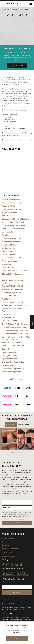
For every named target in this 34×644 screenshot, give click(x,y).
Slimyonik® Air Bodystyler (13, 274)
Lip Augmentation (9, 359)
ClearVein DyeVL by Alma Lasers (15, 330)
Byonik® (5, 349)
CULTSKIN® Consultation (12, 238)
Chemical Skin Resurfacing (13, 362)
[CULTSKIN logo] (14, 4)
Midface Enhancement (11, 242)
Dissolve (5, 235)
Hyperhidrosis (8, 365)
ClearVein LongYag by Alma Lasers (16, 324)
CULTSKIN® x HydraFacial (13, 368)
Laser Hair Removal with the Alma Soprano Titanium (16, 338)
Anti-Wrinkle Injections (11, 372)
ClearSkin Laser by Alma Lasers (15, 334)
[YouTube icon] (17, 565)
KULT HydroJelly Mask (11, 200)
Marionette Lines (9, 248)
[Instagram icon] (8, 565)
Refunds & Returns (8, 539)
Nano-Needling (8, 216)
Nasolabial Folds (9, 245)
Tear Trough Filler (9, 255)
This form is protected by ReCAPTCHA (13, 520)
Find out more (17, 66)
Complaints (6, 545)
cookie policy (17, 630)
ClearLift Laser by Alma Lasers (15, 327)
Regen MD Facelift (10, 212)
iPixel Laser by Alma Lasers (13, 343)
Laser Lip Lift (7, 232)
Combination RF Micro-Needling (15, 219)
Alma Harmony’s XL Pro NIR (14, 225)
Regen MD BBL (8, 206)
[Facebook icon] (3, 565)
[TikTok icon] (21, 565)
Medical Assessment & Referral (15, 305)
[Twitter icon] (12, 565)
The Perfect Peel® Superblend (15, 271)
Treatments (15, 10)
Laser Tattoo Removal (11, 296)
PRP (3, 277)
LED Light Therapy (10, 355)
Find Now (17, 593)
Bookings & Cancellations (10, 548)
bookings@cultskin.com (9, 556)
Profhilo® (6, 299)
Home (7, 10)
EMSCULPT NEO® (10, 321)
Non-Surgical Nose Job (12, 352)
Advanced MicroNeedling (13, 289)
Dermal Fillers (8, 251)
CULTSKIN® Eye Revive (12, 293)
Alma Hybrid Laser (10, 261)
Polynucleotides (8, 318)
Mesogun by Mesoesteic (12, 258)
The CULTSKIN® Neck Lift (13, 286)
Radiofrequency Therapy (12, 203)
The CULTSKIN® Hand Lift (13, 346)
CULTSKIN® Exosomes (11, 209)
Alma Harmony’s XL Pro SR (13, 222)
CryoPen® (6, 314)
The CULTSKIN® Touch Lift (13, 229)
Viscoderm (6, 264)
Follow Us (11, 424)
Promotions (6, 542)
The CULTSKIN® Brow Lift (13, 302)
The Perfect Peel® (9, 267)
